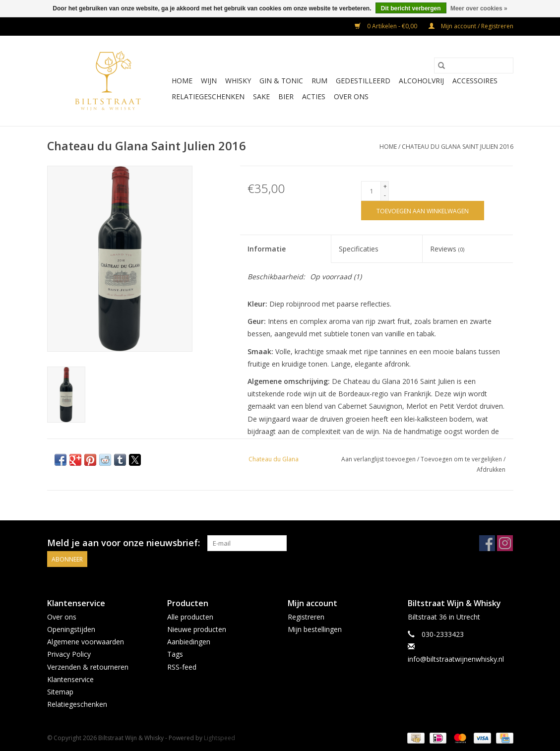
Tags (175, 654)
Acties (314, 96)
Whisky (238, 81)
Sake (261, 96)
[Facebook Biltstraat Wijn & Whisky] (487, 543)
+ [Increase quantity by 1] (385, 186)
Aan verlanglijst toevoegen (379, 459)
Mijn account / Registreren (471, 26)
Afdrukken (491, 469)
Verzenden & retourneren (88, 667)
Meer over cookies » (479, 8)
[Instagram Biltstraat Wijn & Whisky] (505, 543)
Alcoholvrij (421, 81)
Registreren (306, 617)
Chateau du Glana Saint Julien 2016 (458, 147)
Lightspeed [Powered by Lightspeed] (219, 738)
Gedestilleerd (363, 81)
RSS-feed (182, 667)
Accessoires (475, 81)
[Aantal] (371, 191)
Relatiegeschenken (208, 96)
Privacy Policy (69, 654)
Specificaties (359, 249)
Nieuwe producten (197, 629)
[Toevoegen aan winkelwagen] (423, 211)
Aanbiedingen (189, 642)
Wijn (209, 81)
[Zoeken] (474, 65)
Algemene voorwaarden (86, 642)
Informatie (267, 249)
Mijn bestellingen (315, 629)
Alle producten (190, 617)
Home (182, 81)
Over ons (351, 96)
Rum (319, 81)
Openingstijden (71, 629)
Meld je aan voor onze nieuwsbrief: (124, 543)
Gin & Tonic (281, 81)
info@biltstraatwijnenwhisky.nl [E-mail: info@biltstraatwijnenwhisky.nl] (456, 659)
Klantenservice (70, 679)
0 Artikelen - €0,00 (387, 26)
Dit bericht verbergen (411, 8)
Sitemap (60, 692)
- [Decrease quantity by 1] (385, 195)
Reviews (447, 249)
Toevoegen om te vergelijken (462, 459)
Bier (286, 96)
